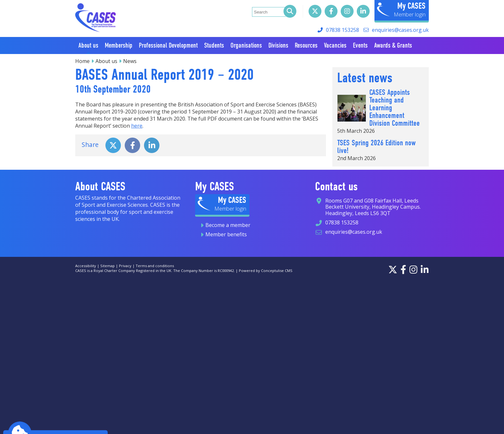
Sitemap (108, 266)
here (137, 126)
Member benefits (226, 234)
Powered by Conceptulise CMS (266, 271)
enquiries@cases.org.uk (400, 30)
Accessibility (86, 266)
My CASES (411, 6)
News (130, 61)
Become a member (228, 225)
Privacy (125, 266)
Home (82, 61)
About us (106, 61)
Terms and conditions (155, 266)
